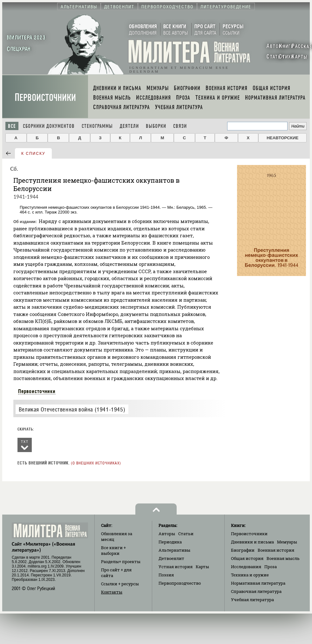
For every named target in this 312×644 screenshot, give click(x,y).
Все (12, 126)
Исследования (246, 567)
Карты (202, 567)
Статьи (186, 534)
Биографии (243, 550)
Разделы (121, 562)
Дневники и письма (252, 542)
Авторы (167, 534)
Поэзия (166, 575)
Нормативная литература (258, 583)
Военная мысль (283, 558)
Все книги (113, 550)
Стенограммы (97, 126)
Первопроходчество (180, 583)
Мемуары (287, 542)
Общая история (247, 558)
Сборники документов (49, 126)
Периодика (170, 542)
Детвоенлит (171, 558)
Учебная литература (252, 600)
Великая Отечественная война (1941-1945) (72, 409)
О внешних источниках (96, 463)
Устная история (176, 567)
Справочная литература (256, 591)
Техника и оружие (250, 575)
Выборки (156, 126)
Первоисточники (45, 98)
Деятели (129, 126)
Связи (180, 126)
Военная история (276, 550)
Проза (271, 567)
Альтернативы (174, 550)
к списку (33, 154)
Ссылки (120, 584)
